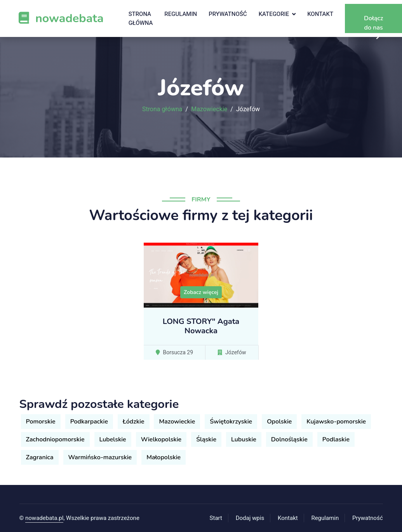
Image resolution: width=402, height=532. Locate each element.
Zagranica (40, 457)
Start (216, 518)
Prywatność (228, 14)
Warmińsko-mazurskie (100, 457)
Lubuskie (244, 439)
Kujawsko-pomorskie (336, 422)
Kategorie (274, 14)
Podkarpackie (89, 422)
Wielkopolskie (161, 439)
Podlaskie (336, 439)
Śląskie (206, 439)
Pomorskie (41, 422)
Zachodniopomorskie (55, 439)
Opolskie (279, 422)
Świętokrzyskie (231, 422)
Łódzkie (133, 422)
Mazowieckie (209, 109)
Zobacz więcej (201, 292)
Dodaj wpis (250, 518)
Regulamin (181, 14)
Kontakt (320, 14)
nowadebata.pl (44, 518)
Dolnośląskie (289, 439)
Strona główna (141, 18)
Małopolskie (164, 457)
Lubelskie (113, 439)
